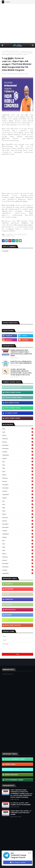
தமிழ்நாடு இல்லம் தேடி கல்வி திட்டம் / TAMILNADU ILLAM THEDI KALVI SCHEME (21, 813)
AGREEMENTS (9, 584)
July (18, 462)
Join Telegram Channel (18, 862)
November (18, 448)
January (18, 442)
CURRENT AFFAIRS (10, 764)
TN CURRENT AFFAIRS (11, 413)
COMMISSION (9, 599)
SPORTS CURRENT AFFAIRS (13, 408)
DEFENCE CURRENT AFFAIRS (13, 392)
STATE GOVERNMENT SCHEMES (14, 780)
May (18, 429)
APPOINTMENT (9, 589)
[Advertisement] (17, 23)
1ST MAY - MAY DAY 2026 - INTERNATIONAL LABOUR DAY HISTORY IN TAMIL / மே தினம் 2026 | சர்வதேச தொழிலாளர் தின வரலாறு (21, 372)
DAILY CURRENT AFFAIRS (20, 234)
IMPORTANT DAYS (10, 610)
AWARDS (7, 594)
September (18, 455)
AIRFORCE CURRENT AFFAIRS (13, 387)
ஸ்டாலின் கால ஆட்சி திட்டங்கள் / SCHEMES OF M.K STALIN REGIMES (21, 804)
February (18, 439)
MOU (6, 620)
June (18, 465)
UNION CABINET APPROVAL (13, 625)
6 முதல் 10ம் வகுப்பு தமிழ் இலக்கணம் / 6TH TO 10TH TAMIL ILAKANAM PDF (21, 362)
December (18, 445)
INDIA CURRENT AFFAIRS (12, 51)
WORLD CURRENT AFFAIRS (12, 418)
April (18, 432)
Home (3, 51)
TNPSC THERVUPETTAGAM (10, 74)
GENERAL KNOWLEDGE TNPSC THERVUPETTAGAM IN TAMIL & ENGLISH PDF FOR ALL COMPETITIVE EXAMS (21, 353)
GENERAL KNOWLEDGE (11, 775)
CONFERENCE (9, 234)
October (18, 452)
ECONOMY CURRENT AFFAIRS (13, 398)
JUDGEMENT (8, 615)
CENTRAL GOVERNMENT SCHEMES (15, 759)
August (18, 458)
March (18, 435)
